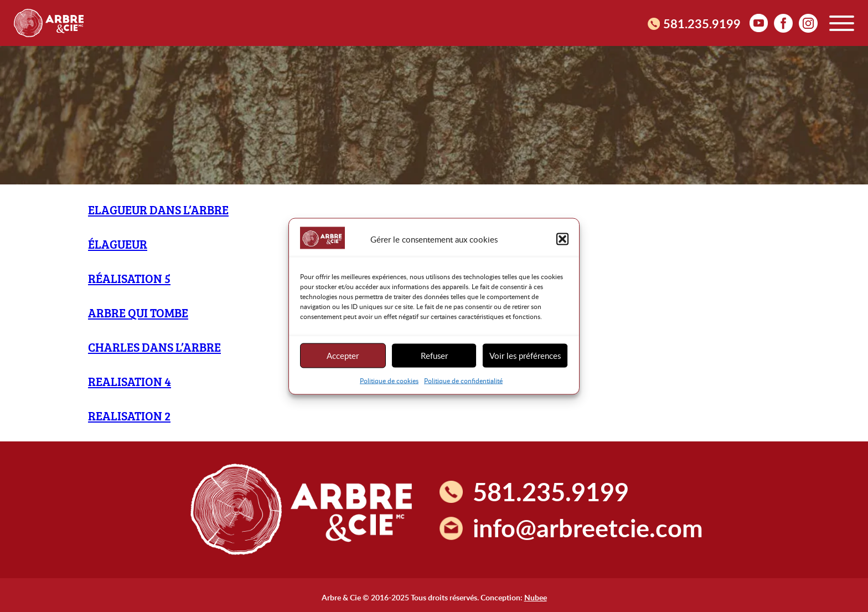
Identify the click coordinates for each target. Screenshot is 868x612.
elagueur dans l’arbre (158, 210)
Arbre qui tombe (138, 313)
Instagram (808, 23)
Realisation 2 (129, 416)
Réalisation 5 (129, 278)
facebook (783, 23)
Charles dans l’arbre (154, 347)
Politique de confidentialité (463, 380)
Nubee (536, 597)
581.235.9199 (702, 23)
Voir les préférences (525, 356)
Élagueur (118, 244)
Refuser (434, 356)
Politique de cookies (389, 380)
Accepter (343, 356)
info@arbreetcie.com (588, 528)
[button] (562, 239)
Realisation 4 (130, 381)
